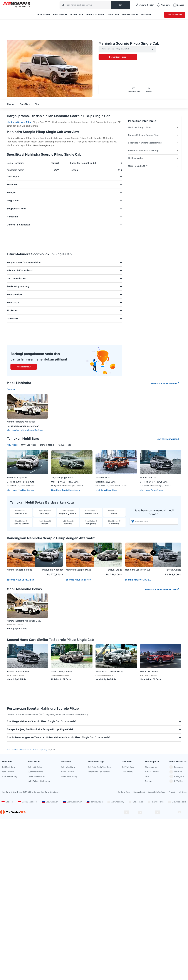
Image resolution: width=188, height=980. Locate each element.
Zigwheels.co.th (177, 802)
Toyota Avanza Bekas (18, 672)
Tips (147, 776)
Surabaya (44, 512)
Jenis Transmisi (15, 163)
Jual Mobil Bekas (35, 772)
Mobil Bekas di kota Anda (39, 781)
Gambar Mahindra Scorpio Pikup (153, 135)
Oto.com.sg (136, 802)
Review (148, 781)
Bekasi (44, 522)
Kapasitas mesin (15, 170)
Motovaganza (129, 15)
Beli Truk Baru (128, 767)
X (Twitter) (176, 781)
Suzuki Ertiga (115, 570)
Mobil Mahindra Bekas (168, 589)
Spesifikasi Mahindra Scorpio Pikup (153, 143)
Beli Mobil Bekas (35, 767)
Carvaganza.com (28, 802)
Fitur (37, 104)
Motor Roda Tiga (94, 15)
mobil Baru (15, 750)
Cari (120, 5)
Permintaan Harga (118, 57)
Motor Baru (75, 15)
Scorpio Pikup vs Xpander (20, 580)
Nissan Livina (102, 478)
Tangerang (91, 522)
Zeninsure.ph (95, 802)
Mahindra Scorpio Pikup (19, 122)
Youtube (176, 772)
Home (9, 750)
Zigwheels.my (116, 802)
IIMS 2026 (145, 15)
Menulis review (24, 367)
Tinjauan (11, 104)
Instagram (177, 776)
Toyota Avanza (148, 478)
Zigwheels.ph (50, 802)
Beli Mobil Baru (8, 767)
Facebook (176, 767)
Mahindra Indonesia (25, 750)
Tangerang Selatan (68, 512)
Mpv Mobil (174, 439)
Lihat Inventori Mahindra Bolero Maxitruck (25, 430)
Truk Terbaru (127, 772)
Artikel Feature (152, 772)
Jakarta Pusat (21, 512)
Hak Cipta (182, 792)
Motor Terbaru (67, 772)
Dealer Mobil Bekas (36, 776)
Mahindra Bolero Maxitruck (21, 422)
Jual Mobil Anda (175, 15)
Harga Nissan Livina (109, 490)
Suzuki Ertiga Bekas (62, 672)
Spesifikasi (25, 104)
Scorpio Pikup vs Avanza (138, 580)
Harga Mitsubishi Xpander (23, 490)
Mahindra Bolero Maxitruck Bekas (24, 621)
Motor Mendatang (69, 776)
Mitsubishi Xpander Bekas (109, 672)
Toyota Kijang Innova (62, 478)
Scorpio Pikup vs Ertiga (79, 580)
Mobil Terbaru (8, 772)
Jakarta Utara (91, 512)
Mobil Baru (43, 15)
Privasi (172, 792)
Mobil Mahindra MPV (153, 166)
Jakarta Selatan (21, 522)
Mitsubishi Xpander (17, 478)
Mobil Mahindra (153, 158)
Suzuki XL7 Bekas (149, 672)
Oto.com (7, 802)
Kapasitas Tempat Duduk (83, 163)
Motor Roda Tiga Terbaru (99, 772)
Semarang (114, 522)
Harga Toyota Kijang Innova (68, 490)
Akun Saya (164, 5)
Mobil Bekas (59, 15)
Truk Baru (112, 15)
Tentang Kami (124, 792)
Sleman (114, 512)
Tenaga (74, 170)
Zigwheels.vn (156, 802)
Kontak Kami (139, 792)
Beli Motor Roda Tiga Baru (99, 767)
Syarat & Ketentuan (157, 792)
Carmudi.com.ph (72, 802)
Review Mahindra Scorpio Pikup (153, 151)
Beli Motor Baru (68, 767)
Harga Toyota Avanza (154, 490)
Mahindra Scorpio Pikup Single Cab (115, 49)
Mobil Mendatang (9, 776)
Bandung (68, 522)
